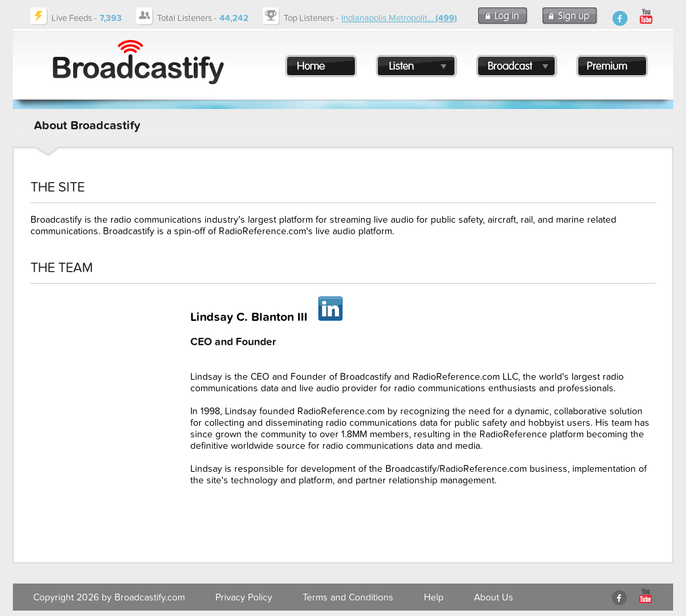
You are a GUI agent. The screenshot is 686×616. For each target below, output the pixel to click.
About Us (494, 597)
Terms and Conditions (348, 597)
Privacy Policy (244, 597)
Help (434, 597)
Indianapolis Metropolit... (399, 18)
